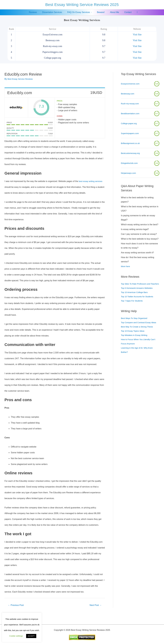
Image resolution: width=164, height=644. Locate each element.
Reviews (35, 12)
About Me (113, 12)
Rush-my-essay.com (131, 104)
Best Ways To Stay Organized (135, 322)
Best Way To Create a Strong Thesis (138, 331)
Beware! (100, 12)
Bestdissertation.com (131, 113)
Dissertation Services (54, 12)
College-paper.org (129, 123)
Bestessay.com (128, 94)
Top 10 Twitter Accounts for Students (138, 301)
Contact (125, 12)
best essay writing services (91, 181)
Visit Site (137, 35)
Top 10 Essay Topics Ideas (133, 335)
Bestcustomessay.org (131, 153)
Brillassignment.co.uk (131, 143)
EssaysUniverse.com (131, 84)
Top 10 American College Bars (135, 297)
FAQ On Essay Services (79, 12)
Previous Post (17, 605)
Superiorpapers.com (130, 133)
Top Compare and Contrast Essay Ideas (140, 327)
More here (126, 266)
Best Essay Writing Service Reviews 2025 (82, 5)
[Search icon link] (134, 12)
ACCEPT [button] (31, 636)
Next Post (95, 605)
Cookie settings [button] (16, 636)
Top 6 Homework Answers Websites (138, 292)
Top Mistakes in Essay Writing (135, 339)
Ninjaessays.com (129, 173)
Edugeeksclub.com (130, 163)
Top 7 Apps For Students (133, 305)
